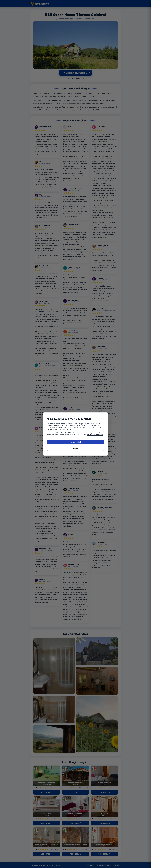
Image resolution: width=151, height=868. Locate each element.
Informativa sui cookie (95, 435)
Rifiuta (75, 448)
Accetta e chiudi (75, 442)
